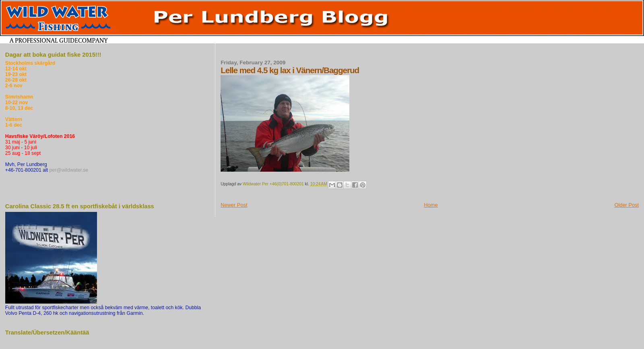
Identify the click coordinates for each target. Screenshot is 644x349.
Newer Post (234, 205)
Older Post (626, 205)
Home (431, 205)
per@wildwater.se (69, 170)
